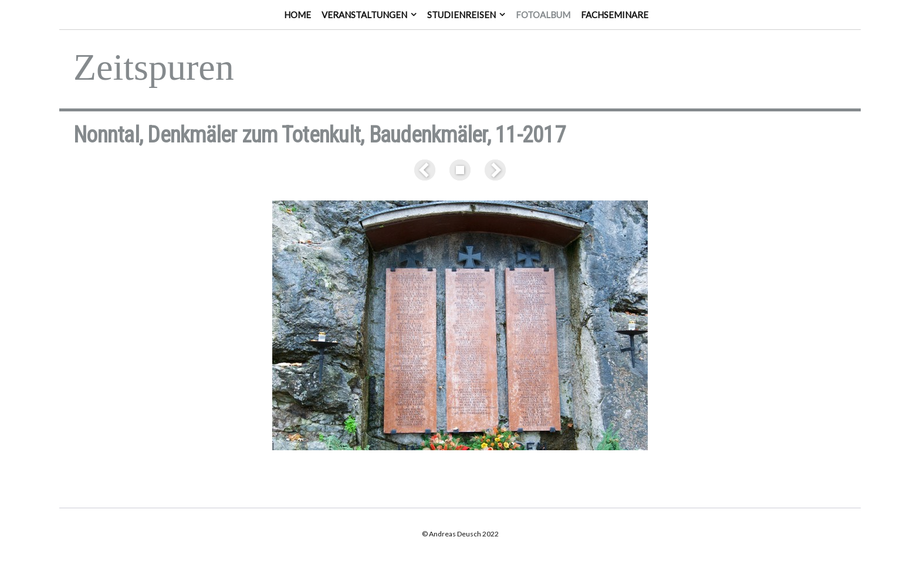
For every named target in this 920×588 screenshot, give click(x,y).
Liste (460, 170)
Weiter (493, 170)
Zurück (427, 170)
